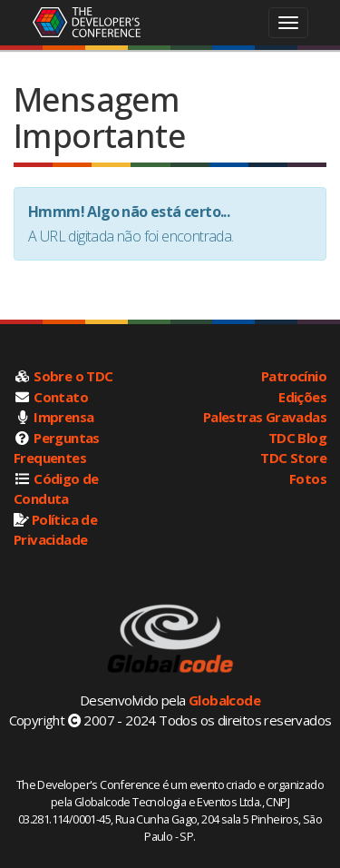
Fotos (308, 478)
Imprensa (63, 417)
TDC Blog (297, 438)
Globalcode (224, 700)
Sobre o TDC (73, 376)
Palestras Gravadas (265, 417)
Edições (302, 397)
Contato (61, 397)
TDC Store (293, 458)
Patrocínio (294, 376)
